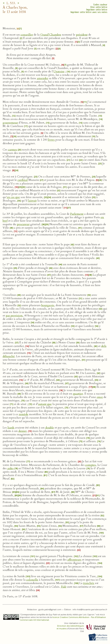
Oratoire (59, 71)
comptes (91, 465)
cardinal (23, 180)
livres (51, 140)
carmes (13, 150)
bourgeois (48, 305)
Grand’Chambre (51, 35)
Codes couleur (100, 5)
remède (24, 414)
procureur (23, 224)
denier (22, 431)
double (50, 428)
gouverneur (10, 123)
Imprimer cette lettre (97, 10)
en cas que (13, 197)
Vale (63, 587)
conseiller (27, 35)
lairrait (32, 201)
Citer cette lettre (99, 7)
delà (104, 346)
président (82, 35)
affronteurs (74, 560)
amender (43, 78)
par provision (14, 316)
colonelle (32, 580)
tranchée (89, 583)
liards (11, 428)
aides (10, 468)
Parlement (77, 214)
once (100, 397)
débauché (9, 356)
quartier (78, 394)
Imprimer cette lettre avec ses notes (89, 12)
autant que (45, 404)
